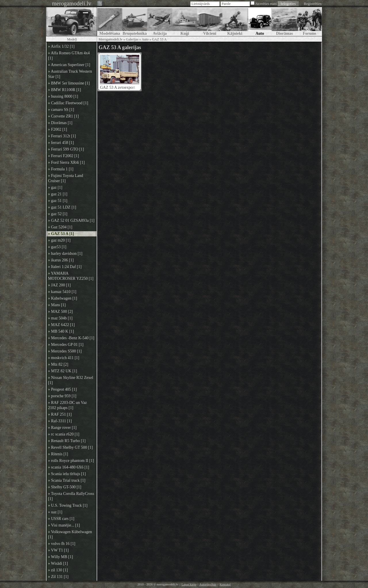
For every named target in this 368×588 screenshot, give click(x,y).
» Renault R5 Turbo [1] (67, 441)
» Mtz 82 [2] (58, 364)
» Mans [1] (57, 305)
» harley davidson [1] (65, 253)
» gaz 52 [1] (58, 214)
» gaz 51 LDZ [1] (62, 207)
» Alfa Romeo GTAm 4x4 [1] (69, 56)
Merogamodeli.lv (111, 39)
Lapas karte (189, 584)
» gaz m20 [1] (59, 240)
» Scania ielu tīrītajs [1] (67, 474)
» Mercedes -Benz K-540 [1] (71, 338)
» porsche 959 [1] (62, 396)
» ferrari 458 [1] (61, 143)
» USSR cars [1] (61, 519)
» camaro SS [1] (61, 110)
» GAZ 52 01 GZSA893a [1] (71, 220)
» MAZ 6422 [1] (61, 325)
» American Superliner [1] (69, 65)
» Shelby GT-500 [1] (65, 487)
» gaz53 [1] (57, 247)
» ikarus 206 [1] (61, 260)
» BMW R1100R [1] (65, 90)
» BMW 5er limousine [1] (69, 83)
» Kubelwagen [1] (63, 298)
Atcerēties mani (266, 4)
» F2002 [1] (57, 129)
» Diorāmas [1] (60, 123)
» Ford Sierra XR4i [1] (66, 162)
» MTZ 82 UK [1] (63, 371)
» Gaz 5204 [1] (60, 227)
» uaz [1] (55, 512)
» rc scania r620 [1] (64, 434)
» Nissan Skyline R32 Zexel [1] (71, 380)
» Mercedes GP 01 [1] (66, 345)
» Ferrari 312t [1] (62, 136)
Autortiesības (208, 584)
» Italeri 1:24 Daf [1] (65, 267)
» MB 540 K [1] (61, 331)
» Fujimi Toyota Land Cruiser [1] (66, 178)
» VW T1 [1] (58, 550)
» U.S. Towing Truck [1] (68, 505)
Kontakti (225, 584)
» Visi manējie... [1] (64, 525)
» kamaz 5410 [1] (62, 292)
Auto (145, 39)
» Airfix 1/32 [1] (61, 46)
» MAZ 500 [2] (60, 312)
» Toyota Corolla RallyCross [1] (71, 496)
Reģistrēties (313, 4)
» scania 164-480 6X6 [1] (69, 467)
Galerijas (132, 39)
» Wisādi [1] (58, 563)
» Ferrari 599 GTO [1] (66, 149)
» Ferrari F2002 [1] (64, 156)
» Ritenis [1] (58, 454)
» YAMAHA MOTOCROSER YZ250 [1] (71, 276)
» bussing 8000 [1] (63, 96)
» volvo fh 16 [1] (62, 544)
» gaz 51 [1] (58, 201)
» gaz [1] (55, 187)
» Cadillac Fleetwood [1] (68, 103)
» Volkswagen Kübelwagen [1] (70, 534)
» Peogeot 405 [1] (62, 389)
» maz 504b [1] (60, 318)
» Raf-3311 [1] (60, 421)
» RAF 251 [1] (60, 414)
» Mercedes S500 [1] (65, 351)
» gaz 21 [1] (58, 194)
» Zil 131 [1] (58, 577)
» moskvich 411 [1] (64, 358)
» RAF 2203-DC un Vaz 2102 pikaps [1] (67, 405)
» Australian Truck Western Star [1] (70, 74)
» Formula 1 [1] (61, 169)
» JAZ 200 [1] (59, 285)
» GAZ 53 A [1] (61, 234)
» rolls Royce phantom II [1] (71, 461)
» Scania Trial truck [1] (67, 480)
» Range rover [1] (62, 428)
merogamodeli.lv (72, 3)
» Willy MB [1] (61, 557)
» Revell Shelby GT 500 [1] (70, 447)
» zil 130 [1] (58, 570)
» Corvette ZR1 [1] (63, 116)
